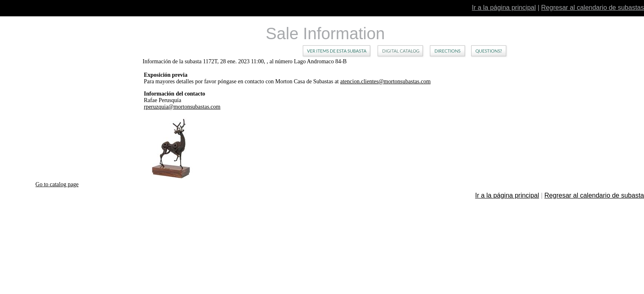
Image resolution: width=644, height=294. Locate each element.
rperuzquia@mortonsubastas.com (182, 107)
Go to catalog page (57, 184)
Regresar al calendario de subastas (593, 8)
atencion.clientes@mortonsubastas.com (386, 81)
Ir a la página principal (504, 8)
